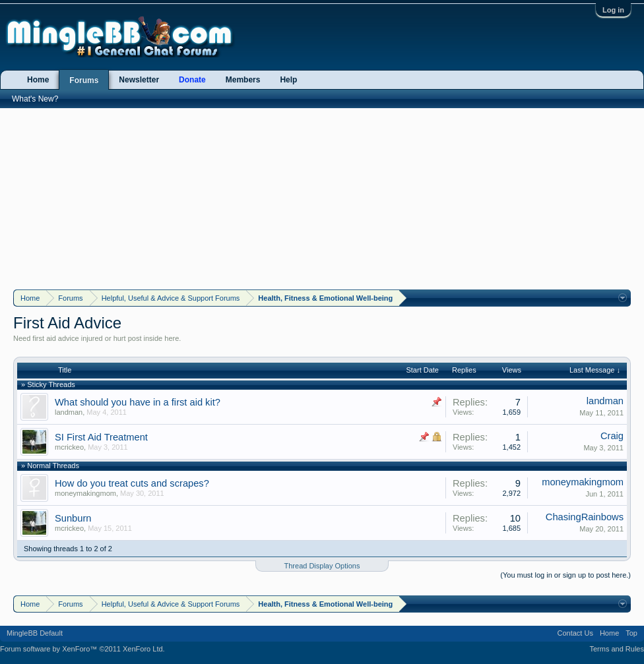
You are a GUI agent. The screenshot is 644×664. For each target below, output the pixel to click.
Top (631, 633)
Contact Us (575, 633)
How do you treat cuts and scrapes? (132, 483)
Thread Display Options (322, 566)
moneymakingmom (85, 493)
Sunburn (73, 518)
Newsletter (139, 80)
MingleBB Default (35, 633)
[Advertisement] (322, 197)
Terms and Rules (617, 649)
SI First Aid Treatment (101, 437)
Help (288, 80)
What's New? (35, 99)
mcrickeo (69, 447)
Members (243, 80)
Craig (612, 436)
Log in (613, 10)
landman (69, 412)
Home (38, 80)
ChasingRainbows (585, 517)
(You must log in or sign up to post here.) (565, 575)
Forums (84, 80)
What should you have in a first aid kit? (138, 402)
